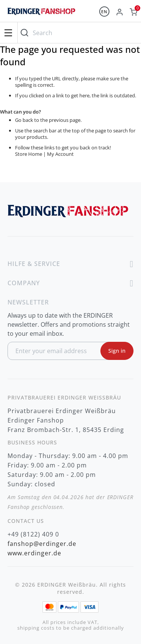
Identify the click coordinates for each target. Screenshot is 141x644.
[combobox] (77, 33)
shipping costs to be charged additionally (71, 628)
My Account (60, 154)
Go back (24, 120)
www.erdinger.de (34, 553)
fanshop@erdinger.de (42, 544)
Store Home (29, 154)
